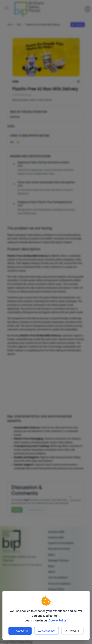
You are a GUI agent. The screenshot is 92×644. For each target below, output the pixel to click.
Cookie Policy (58, 620)
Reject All (72, 631)
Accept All (20, 631)
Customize (46, 631)
